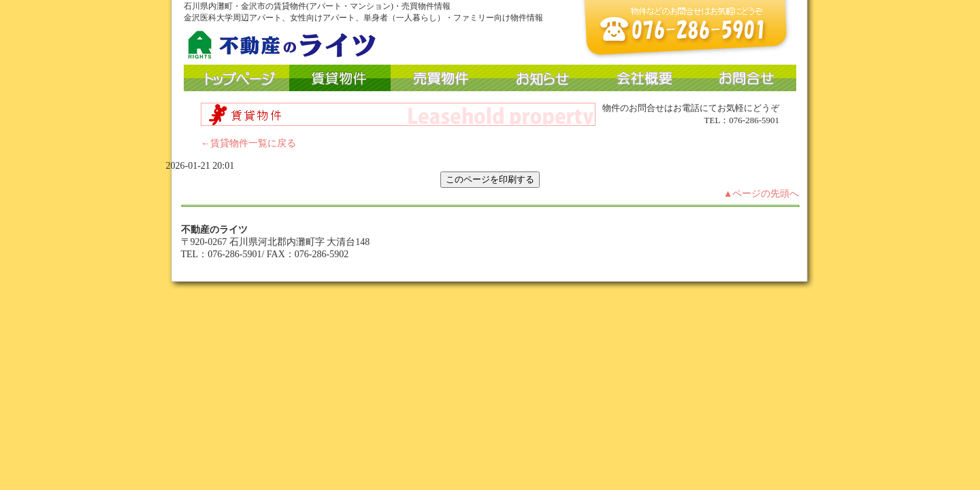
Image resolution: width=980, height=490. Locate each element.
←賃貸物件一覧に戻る (248, 143)
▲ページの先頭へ (762, 194)
